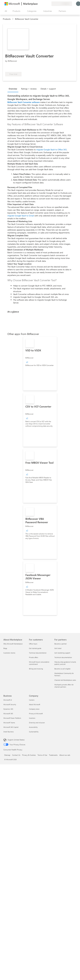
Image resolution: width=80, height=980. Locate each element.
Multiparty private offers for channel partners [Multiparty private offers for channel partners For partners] (64, 686)
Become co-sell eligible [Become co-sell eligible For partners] (62, 669)
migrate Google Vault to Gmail (21, 216)
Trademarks (53, 755)
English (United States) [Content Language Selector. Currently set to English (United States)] (16, 740)
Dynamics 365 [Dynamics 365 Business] (8, 709)
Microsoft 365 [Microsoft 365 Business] (8, 714)
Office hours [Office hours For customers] (33, 644)
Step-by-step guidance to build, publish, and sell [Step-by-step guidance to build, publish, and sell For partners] (65, 663)
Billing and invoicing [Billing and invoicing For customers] (36, 669)
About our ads (65, 755)
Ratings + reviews (29, 89)
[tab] (14, 89)
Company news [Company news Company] (34, 709)
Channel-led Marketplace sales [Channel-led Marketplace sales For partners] (65, 680)
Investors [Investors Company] (32, 718)
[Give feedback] (39, 4)
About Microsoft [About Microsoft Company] (35, 704)
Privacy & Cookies (29, 755)
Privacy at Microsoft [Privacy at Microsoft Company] (36, 714)
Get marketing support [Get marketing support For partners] (62, 653)
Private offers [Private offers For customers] (34, 657)
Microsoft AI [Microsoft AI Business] (8, 700)
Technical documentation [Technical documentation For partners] (63, 657)
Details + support (48, 89)
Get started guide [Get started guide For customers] (35, 648)
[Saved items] (46, 4)
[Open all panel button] (5, 11)
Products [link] (7, 19)
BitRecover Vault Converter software (23, 102)
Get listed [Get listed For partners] (58, 648)
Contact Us (16, 755)
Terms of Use (42, 755)
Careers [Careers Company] (32, 700)
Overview (13, 89)
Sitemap (7, 755)
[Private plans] (49, 4)
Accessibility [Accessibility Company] (33, 727)
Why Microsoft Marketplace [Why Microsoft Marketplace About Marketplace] (13, 644)
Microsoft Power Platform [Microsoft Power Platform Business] (12, 718)
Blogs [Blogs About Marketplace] (5, 648)
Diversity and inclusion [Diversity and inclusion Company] (37, 723)
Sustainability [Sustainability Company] (34, 732)
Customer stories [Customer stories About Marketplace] (9, 653)
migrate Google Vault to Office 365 (51, 150)
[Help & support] (42, 4)
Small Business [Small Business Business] (9, 732)
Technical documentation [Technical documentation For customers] (38, 653)
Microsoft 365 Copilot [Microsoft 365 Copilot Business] (11, 727)
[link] (40, 364)
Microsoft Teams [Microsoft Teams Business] (9, 723)
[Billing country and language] (62, 4)
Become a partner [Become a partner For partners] (61, 644)
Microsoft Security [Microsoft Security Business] (10, 704)
